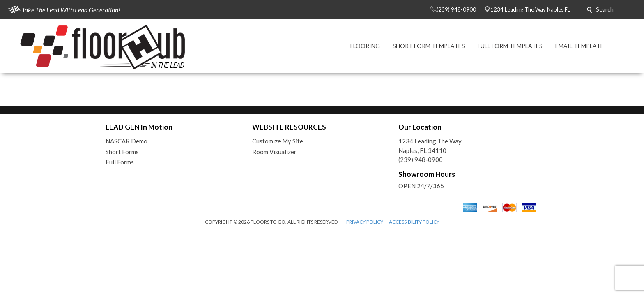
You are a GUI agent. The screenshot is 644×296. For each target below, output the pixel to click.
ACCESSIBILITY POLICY (414, 222)
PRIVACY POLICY (365, 222)
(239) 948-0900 (421, 160)
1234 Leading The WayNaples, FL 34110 (430, 146)
